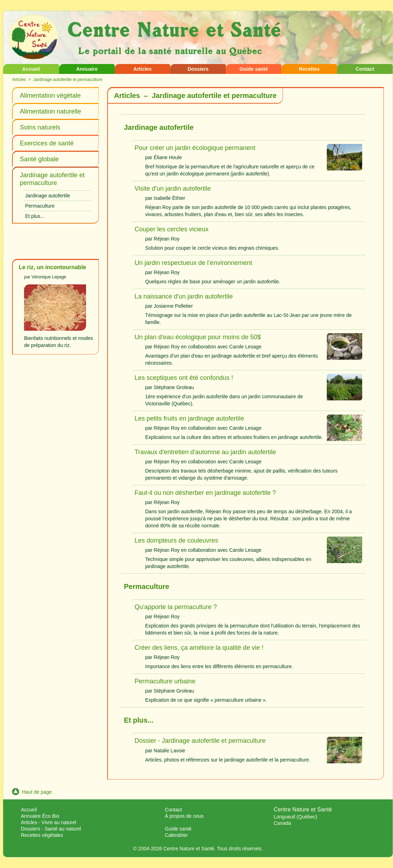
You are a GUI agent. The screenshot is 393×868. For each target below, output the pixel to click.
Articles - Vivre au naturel (49, 822)
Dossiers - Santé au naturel (51, 829)
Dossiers (198, 69)
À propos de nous (184, 816)
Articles (143, 69)
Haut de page (32, 792)
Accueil (31, 69)
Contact (365, 69)
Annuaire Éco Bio (40, 816)
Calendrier (176, 835)
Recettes (309, 69)
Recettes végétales (42, 835)
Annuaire (87, 69)
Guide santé (254, 69)
